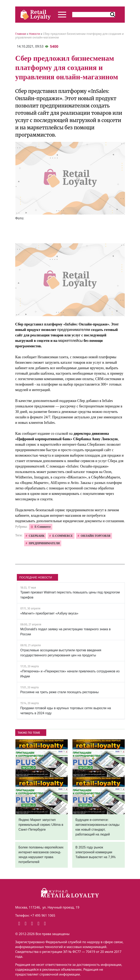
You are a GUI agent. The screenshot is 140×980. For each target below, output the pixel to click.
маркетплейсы (70, 341)
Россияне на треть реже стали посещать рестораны (59, 692)
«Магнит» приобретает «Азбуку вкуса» (49, 613)
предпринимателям (74, 330)
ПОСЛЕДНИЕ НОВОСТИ (36, 577)
